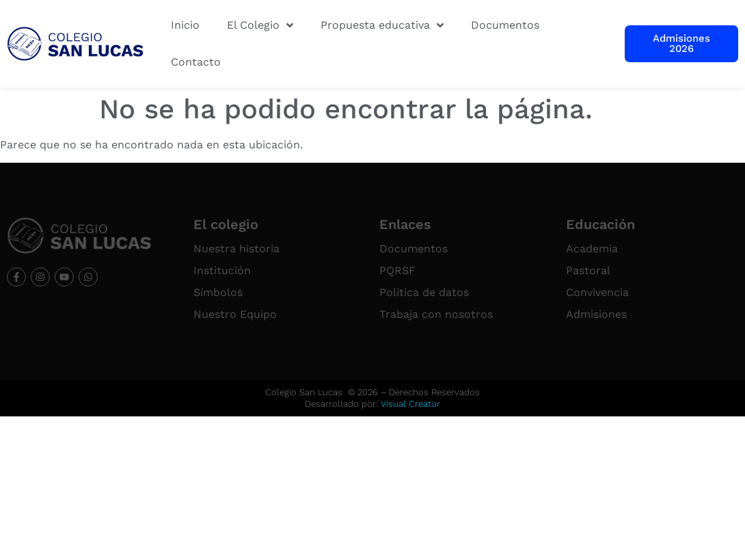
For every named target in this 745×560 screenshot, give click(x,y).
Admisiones (596, 314)
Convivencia (597, 292)
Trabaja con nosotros (436, 314)
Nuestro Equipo (235, 314)
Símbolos (218, 292)
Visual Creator (410, 404)
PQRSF (397, 270)
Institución (222, 270)
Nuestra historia (236, 249)
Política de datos (424, 292)
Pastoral (588, 270)
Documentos (414, 249)
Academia (592, 249)
